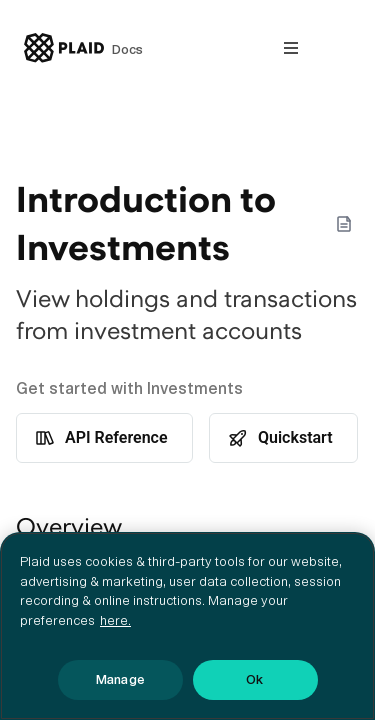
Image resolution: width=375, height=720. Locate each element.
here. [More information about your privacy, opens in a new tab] (115, 620)
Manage (120, 679)
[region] (187, 626)
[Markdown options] (344, 224)
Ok (254, 679)
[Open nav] (291, 48)
